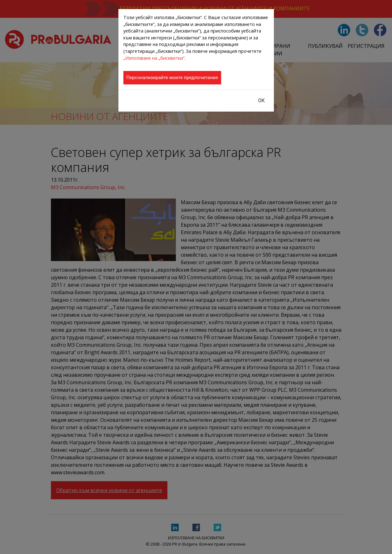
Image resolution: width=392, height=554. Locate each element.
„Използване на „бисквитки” (154, 58)
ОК (261, 101)
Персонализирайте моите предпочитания (172, 78)
